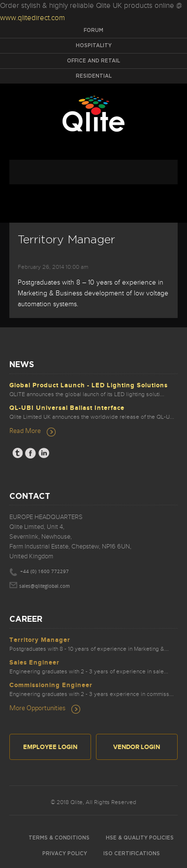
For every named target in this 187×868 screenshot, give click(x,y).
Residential (94, 76)
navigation (93, 172)
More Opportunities (37, 708)
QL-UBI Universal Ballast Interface (67, 408)
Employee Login (50, 747)
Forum (93, 30)
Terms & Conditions (59, 838)
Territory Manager (40, 640)
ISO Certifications (132, 854)
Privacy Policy (65, 854)
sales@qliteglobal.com (45, 587)
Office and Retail (93, 61)
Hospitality (94, 46)
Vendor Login (137, 747)
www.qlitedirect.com (32, 18)
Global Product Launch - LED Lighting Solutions (89, 385)
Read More (25, 431)
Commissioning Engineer (51, 685)
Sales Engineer (34, 663)
